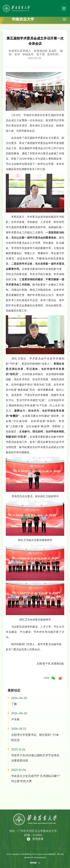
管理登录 (38, 839)
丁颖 (14, 704)
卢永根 (15, 719)
